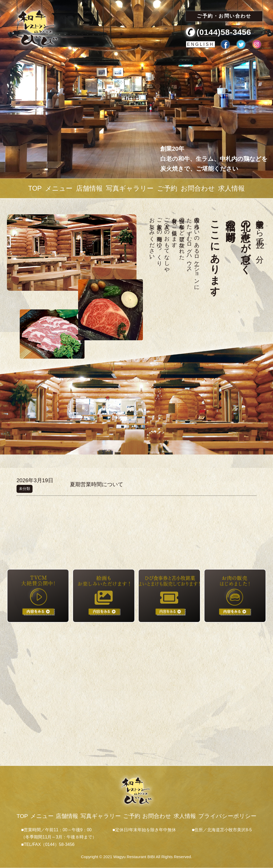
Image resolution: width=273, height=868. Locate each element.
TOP (35, 188)
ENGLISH (200, 44)
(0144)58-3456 (224, 32)
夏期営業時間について (97, 484)
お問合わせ (198, 188)
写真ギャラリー (130, 188)
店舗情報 (89, 188)
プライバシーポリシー (227, 816)
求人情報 (231, 188)
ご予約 (167, 188)
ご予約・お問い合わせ (224, 16)
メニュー (59, 188)
